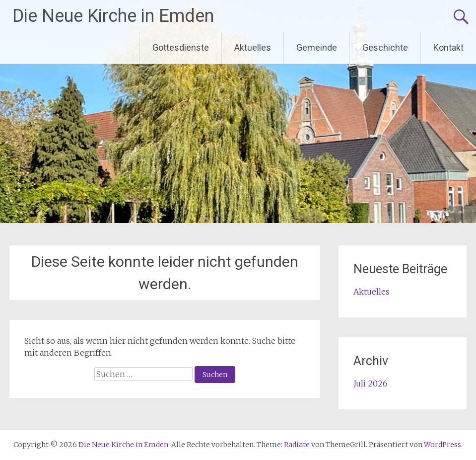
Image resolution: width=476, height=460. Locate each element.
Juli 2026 (371, 383)
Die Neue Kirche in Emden (113, 16)
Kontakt (448, 47)
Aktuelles (253, 47)
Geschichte (385, 47)
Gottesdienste (181, 47)
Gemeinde (317, 47)
